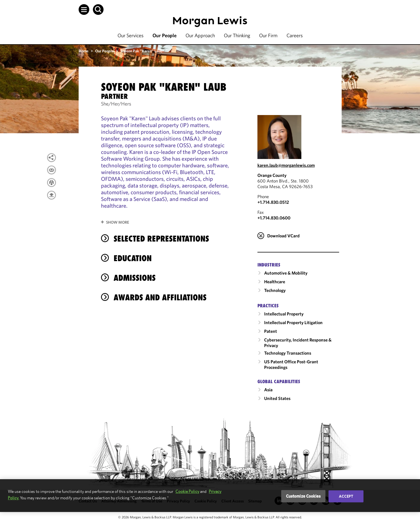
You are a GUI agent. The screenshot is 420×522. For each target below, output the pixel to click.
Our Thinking (237, 35)
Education (133, 258)
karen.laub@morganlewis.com (286, 165)
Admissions (135, 278)
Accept (346, 496)
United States (277, 398)
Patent (271, 331)
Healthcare (275, 282)
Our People (165, 35)
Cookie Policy (187, 491)
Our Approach (200, 35)
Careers (295, 35)
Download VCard (283, 236)
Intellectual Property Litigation (293, 322)
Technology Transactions (288, 353)
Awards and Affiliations (160, 297)
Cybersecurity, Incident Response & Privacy (298, 343)
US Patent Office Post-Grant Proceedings (291, 364)
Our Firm (268, 35)
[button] (84, 10)
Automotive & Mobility (286, 273)
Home (84, 51)
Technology (275, 290)
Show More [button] (118, 222)
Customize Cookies (303, 496)
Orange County (272, 175)
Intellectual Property (284, 314)
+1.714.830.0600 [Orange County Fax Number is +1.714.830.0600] (274, 218)
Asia (268, 390)
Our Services (131, 35)
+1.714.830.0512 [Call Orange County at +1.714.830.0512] (273, 202)
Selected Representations (161, 239)
